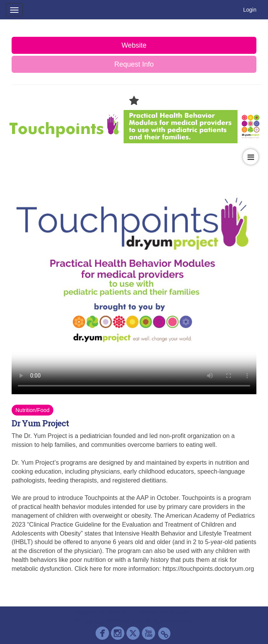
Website (134, 45)
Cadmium (117, 612)
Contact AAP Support (165, 612)
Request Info (134, 64)
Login (250, 10)
